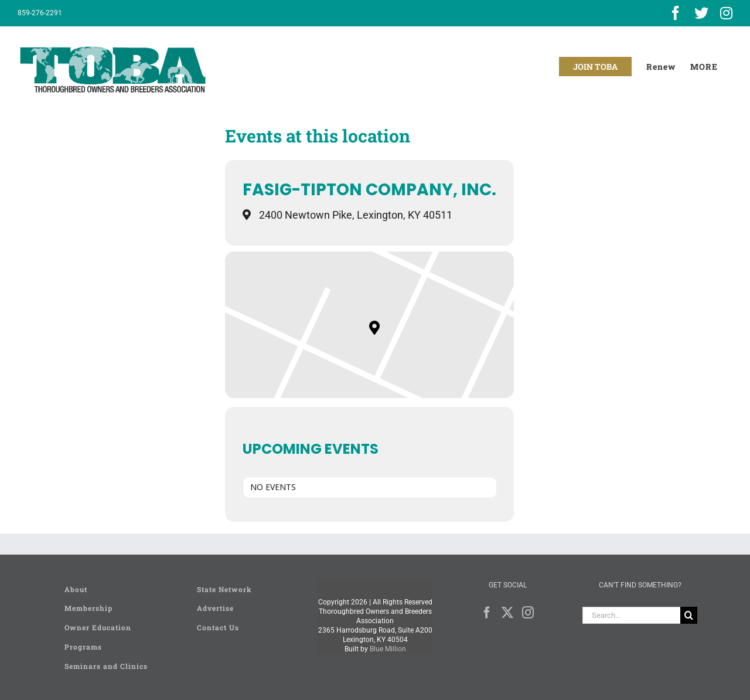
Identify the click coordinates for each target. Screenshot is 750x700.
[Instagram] (528, 613)
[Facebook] (487, 613)
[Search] (689, 615)
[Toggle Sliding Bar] (704, 67)
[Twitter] (507, 613)
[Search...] (631, 615)
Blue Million (388, 649)
